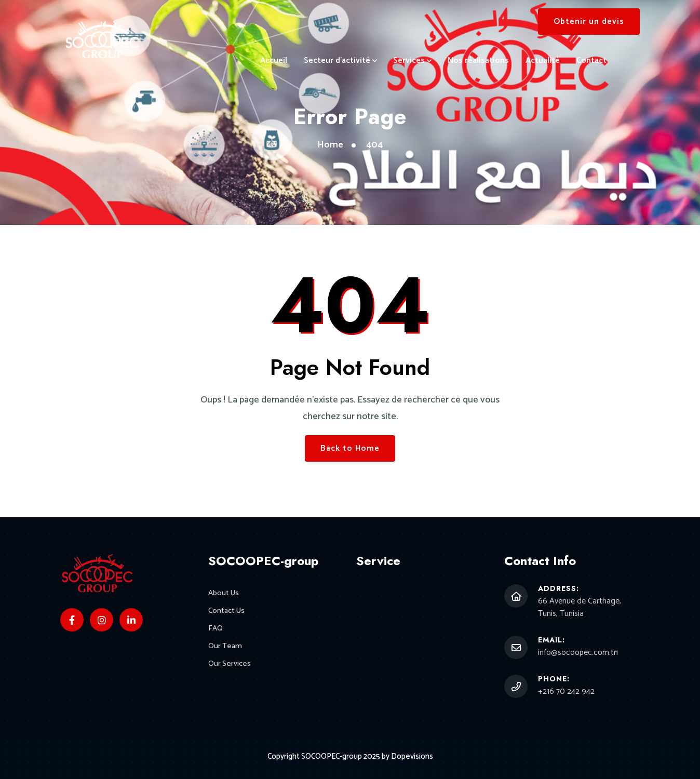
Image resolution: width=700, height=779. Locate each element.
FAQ (216, 629)
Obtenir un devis (589, 22)
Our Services (230, 665)
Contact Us (227, 612)
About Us (224, 593)
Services (409, 61)
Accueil (274, 61)
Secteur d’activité (337, 61)
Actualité (543, 61)
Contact (591, 61)
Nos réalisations (478, 61)
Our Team (225, 647)
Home (330, 145)
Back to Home (350, 448)
